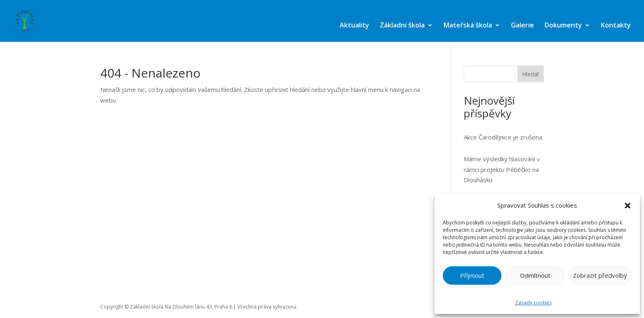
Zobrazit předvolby (600, 275)
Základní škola (402, 25)
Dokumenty (563, 25)
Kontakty (616, 25)
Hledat (531, 74)
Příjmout (472, 275)
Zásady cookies (533, 303)
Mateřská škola (468, 25)
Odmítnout (535, 275)
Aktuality (354, 25)
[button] (628, 206)
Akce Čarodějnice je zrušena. (504, 137)
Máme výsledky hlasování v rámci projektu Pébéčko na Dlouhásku (502, 169)
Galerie (522, 25)
